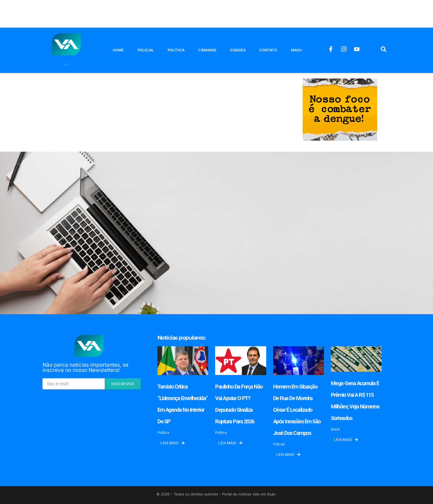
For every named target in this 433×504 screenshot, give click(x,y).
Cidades (238, 50)
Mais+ (297, 50)
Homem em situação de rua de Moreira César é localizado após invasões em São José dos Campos (297, 410)
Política (176, 50)
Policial (146, 50)
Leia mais (172, 443)
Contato (268, 50)
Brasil (335, 429)
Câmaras (207, 50)
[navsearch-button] (384, 50)
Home (118, 50)
